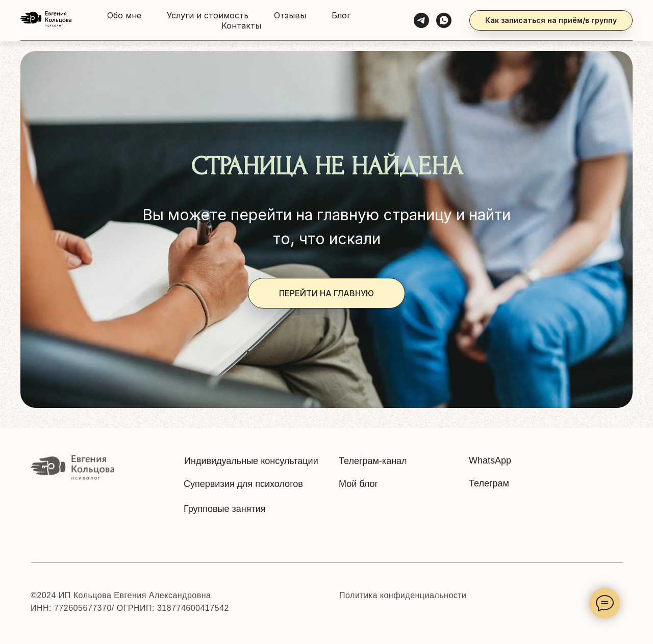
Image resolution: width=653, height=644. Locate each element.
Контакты (241, 25)
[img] (73, 468)
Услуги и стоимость (208, 15)
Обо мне (124, 15)
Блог (341, 15)
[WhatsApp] (444, 20)
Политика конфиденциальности (403, 595)
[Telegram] (421, 20)
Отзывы (290, 15)
